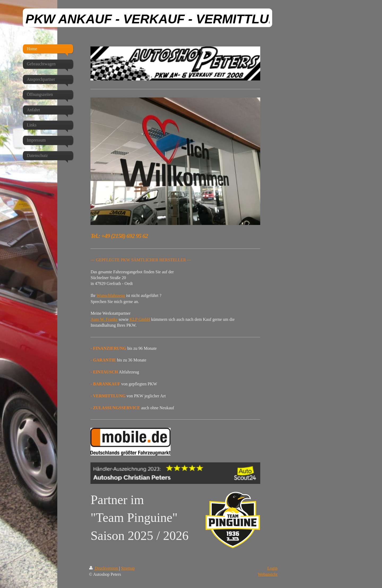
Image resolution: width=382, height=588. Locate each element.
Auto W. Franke (104, 319)
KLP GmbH (140, 319)
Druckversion (104, 568)
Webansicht (268, 574)
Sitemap (128, 568)
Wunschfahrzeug (111, 295)
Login (272, 568)
